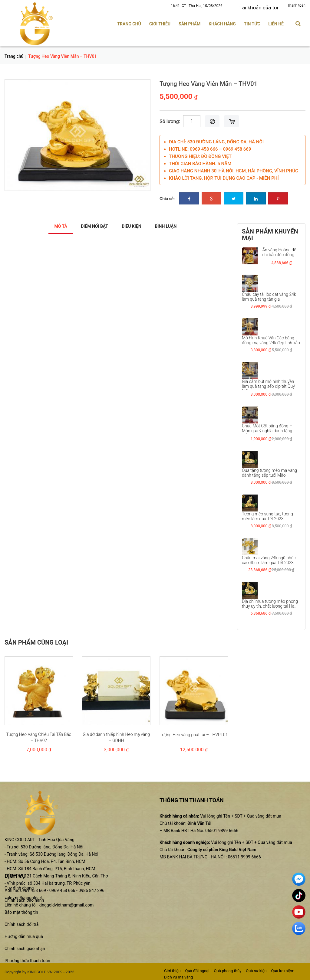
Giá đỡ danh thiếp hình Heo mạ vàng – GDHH (116, 736)
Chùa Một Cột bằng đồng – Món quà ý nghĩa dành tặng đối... (267, 429)
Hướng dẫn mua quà (24, 935)
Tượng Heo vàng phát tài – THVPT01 (194, 733)
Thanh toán (296, 5)
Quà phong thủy (228, 969)
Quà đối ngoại (197, 969)
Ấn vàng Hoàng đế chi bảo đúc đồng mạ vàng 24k (279, 253)
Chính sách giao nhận (25, 947)
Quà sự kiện (256, 969)
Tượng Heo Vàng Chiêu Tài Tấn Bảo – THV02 (39, 736)
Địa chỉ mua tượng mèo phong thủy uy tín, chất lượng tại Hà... (270, 602)
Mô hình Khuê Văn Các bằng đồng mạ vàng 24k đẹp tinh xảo (271, 338)
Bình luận (172, 224)
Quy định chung (19, 886)
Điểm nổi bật (91, 224)
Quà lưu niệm (283, 969)
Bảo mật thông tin (21, 910)
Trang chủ (129, 22)
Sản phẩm (190, 22)
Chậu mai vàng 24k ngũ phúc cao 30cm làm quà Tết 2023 (269, 558)
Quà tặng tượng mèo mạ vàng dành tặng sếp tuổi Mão (269, 471)
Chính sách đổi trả (21, 923)
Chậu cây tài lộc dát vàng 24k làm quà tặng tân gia (269, 295)
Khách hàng (222, 22)
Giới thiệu (160, 22)
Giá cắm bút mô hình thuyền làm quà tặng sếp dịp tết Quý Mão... (268, 384)
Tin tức (252, 22)
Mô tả (53, 224)
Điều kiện (134, 224)
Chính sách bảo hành (24, 898)
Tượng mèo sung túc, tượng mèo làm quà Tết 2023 (267, 514)
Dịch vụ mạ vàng (178, 975)
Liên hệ (276, 22)
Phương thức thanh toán (27, 959)
